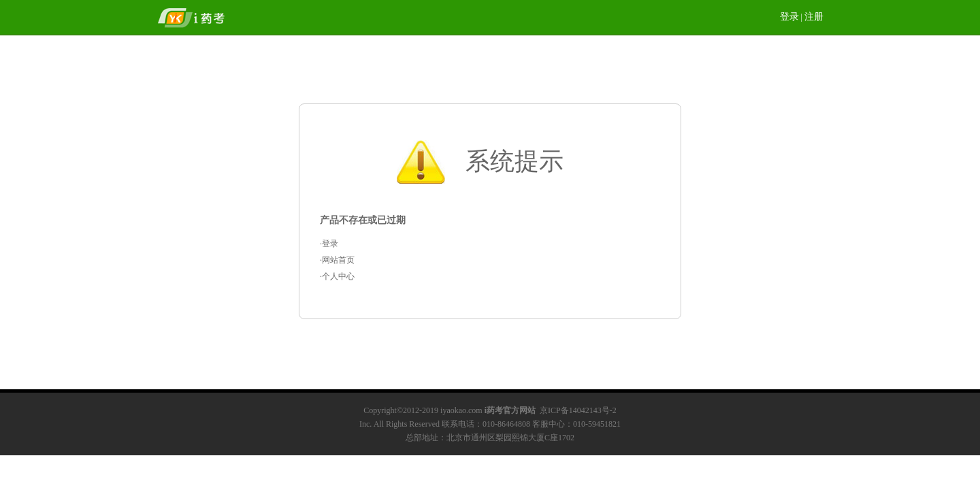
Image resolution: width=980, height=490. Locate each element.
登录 (789, 17)
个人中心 (338, 276)
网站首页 (338, 260)
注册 (814, 17)
